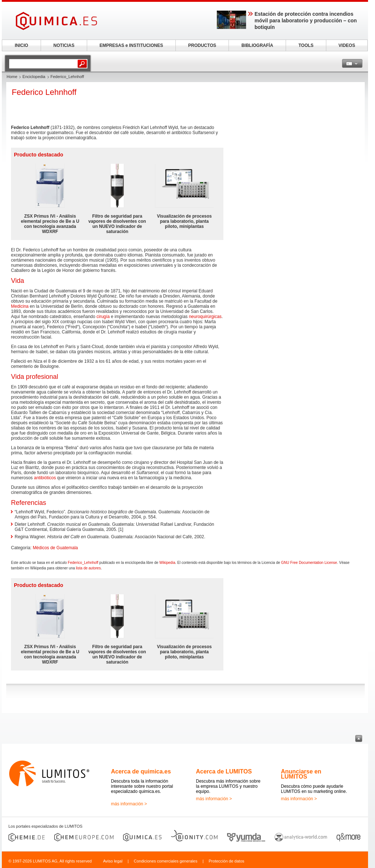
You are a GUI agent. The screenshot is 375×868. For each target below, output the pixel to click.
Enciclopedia (34, 77)
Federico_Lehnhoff (83, 563)
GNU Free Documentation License (309, 563)
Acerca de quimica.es (141, 771)
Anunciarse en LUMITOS (301, 774)
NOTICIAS (64, 45)
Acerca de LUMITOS (224, 771)
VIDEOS (347, 45)
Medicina (20, 306)
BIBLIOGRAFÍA (257, 45)
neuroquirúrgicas (205, 317)
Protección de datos (227, 861)
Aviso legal (113, 861)
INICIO (21, 45)
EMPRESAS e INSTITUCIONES (131, 45)
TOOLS (306, 45)
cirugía (103, 317)
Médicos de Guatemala (55, 548)
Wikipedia (167, 563)
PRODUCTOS (202, 45)
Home (12, 77)
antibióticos (45, 478)
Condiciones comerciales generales (166, 861)
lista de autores (88, 568)
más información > (129, 804)
